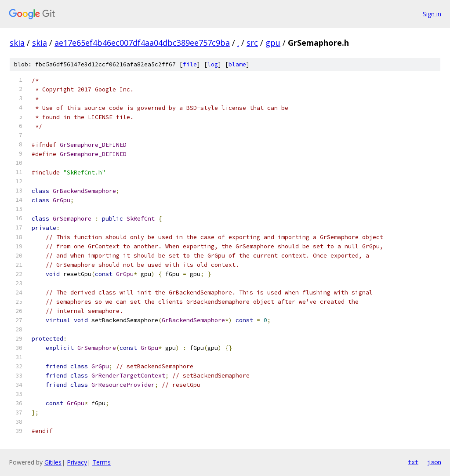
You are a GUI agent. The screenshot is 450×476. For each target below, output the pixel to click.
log (213, 64)
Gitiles (53, 462)
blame (237, 64)
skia (17, 43)
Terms (102, 462)
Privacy (77, 462)
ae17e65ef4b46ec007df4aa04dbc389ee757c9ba (142, 43)
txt (413, 462)
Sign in (432, 14)
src (252, 43)
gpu (273, 43)
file (190, 64)
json (434, 462)
